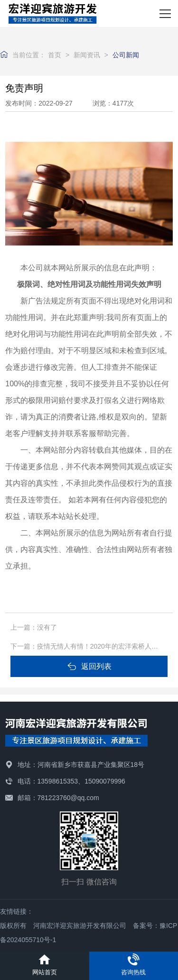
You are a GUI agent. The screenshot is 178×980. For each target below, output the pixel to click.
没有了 (47, 627)
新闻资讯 (87, 55)
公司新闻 (126, 55)
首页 (55, 55)
